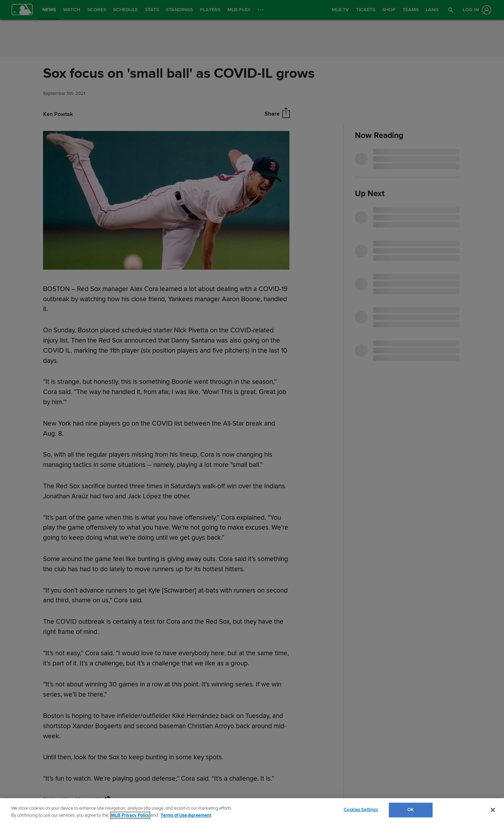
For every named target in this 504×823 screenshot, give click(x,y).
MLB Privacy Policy (130, 815)
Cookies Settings (361, 810)
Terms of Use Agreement (186, 815)
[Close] (493, 810)
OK (411, 810)
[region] (252, 811)
